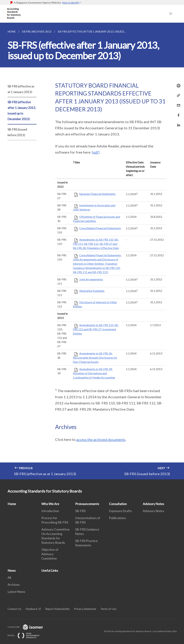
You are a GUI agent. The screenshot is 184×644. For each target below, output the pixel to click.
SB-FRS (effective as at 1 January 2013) (21, 89)
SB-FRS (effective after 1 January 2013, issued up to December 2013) (22, 111)
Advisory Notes (153, 504)
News (12, 570)
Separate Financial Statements (97, 194)
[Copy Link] (177, 96)
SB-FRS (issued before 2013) (17, 132)
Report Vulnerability (57, 609)
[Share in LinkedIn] (177, 123)
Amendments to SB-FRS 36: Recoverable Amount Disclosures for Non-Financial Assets (95, 358)
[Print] (177, 86)
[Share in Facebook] (177, 113)
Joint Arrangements (91, 279)
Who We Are (50, 504)
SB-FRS (80, 511)
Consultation (118, 504)
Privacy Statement (85, 609)
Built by (26, 635)
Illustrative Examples (92, 291)
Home (12, 504)
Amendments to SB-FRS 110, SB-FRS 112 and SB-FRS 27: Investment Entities (96, 329)
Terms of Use (108, 609)
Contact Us (14, 609)
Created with (28, 627)
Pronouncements (87, 504)
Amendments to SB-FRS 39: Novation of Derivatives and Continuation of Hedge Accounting (94, 373)
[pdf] (96, 152)
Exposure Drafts (120, 511)
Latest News (16, 592)
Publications (117, 518)
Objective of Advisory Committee (50, 554)
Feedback (32, 609)
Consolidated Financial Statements (100, 228)
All (9, 578)
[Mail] (177, 103)
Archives (14, 585)
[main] (92, 251)
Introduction (50, 511)
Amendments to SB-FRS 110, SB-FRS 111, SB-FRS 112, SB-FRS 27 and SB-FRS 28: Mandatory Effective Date (96, 244)
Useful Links (50, 570)
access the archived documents (101, 439)
